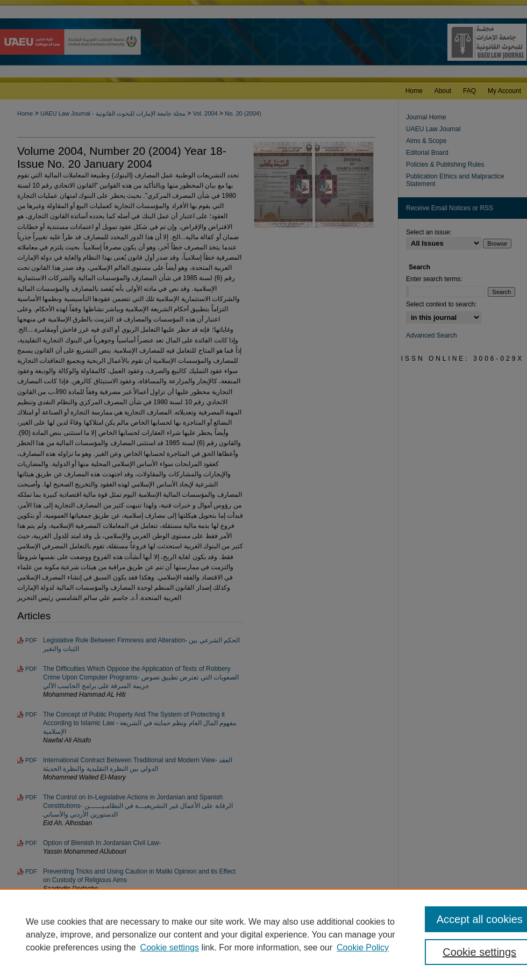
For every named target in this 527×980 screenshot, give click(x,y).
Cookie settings (170, 947)
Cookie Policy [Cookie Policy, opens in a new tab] (363, 947)
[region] (263, 934)
